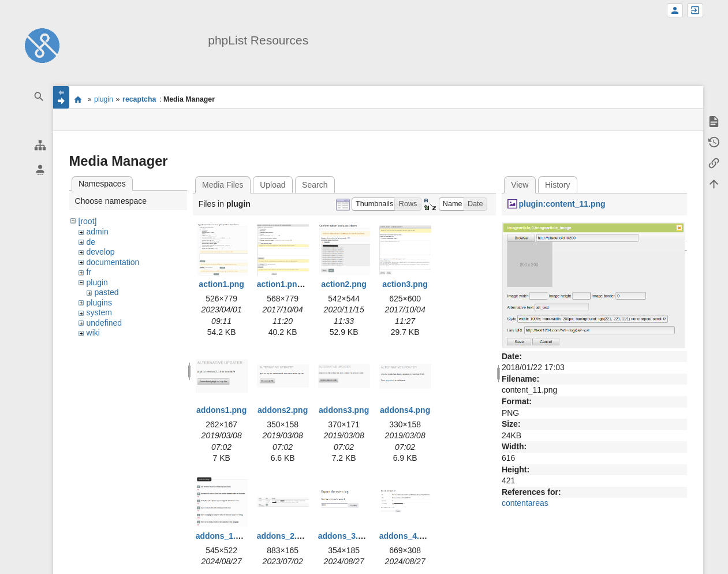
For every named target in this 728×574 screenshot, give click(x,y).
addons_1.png (223, 536)
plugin (104, 99)
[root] (88, 221)
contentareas (525, 503)
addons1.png (221, 410)
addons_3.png (346, 536)
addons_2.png (284, 536)
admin (98, 232)
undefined (104, 323)
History (558, 185)
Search (315, 185)
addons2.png (283, 410)
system (99, 312)
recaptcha (139, 99)
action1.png (221, 284)
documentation (113, 262)
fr (89, 272)
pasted (107, 292)
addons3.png (344, 410)
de (91, 242)
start (78, 99)
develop (101, 252)
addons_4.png (407, 536)
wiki (93, 333)
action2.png (344, 284)
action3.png (405, 284)
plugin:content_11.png (562, 204)
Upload (272, 185)
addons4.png (405, 410)
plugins (99, 303)
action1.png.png (288, 284)
